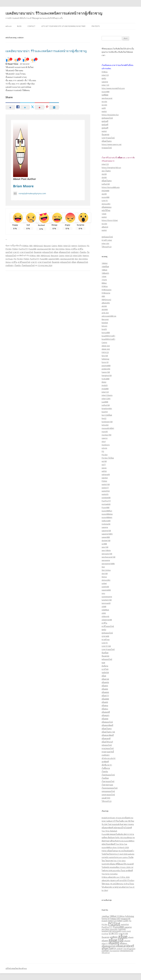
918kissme (106, 293)
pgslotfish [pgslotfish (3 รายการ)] (125, 924)
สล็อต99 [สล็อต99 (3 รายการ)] (105, 941)
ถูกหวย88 (105, 636)
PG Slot (8, 249)
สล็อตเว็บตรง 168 (108, 732)
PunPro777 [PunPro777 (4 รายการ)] (107, 927)
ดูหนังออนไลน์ (107, 118)
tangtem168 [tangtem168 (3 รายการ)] (107, 931)
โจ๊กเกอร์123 (107, 247)
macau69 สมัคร (108, 428)
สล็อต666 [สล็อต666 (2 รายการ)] (127, 941)
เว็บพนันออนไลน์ (28, 265)
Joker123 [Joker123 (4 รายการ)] (112, 921)
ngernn (74, 246)
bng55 (104, 329)
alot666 (105, 309)
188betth (105, 273)
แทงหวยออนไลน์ (108, 795)
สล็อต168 (105, 679)
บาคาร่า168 (106, 646)
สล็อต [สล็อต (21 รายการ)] (123, 936)
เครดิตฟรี (105, 762)
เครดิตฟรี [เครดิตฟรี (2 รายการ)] (119, 949)
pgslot (104, 111)
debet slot (106, 346)
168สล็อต (105, 267)
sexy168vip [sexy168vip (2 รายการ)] (106, 929)
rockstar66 (106, 524)
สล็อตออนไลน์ (64, 252)
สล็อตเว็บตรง (107, 141)
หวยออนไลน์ (107, 148)
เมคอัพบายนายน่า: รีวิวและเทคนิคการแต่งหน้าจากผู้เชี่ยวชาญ (54, 13)
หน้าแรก (9, 26)
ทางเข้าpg (106, 639)
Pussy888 (32, 249)
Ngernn (86, 256)
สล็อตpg (105, 706)
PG (88, 246)
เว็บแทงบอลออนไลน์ (110, 788)
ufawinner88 (107, 620)
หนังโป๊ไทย (106, 210)
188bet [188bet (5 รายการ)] (113, 916)
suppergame (107, 597)
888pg (104, 283)
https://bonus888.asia (111, 187)
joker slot (105, 243)
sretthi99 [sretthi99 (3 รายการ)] (122, 929)
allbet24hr (106, 303)
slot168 (105, 573)
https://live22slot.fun (110, 115)
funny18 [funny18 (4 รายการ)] (106, 918)
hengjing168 (107, 375)
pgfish (104, 471)
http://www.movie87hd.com (113, 88)
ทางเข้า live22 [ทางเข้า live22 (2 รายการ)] (126, 931)
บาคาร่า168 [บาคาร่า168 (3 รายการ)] (123, 934)
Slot (53, 249)
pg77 (104, 465)
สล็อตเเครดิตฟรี (108, 735)
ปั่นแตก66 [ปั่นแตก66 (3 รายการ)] (105, 937)
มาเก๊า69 (105, 669)
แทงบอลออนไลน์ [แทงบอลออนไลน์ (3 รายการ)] (127, 951)
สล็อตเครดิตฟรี (107, 725)
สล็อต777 (105, 696)
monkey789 (106, 435)
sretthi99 (105, 587)
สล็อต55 (105, 686)
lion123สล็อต (107, 415)
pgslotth (105, 494)
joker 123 (105, 85)
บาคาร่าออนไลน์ (27, 252)
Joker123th (77, 256)
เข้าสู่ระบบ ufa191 (109, 758)
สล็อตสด (105, 719)
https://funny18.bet (110, 220)
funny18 (105, 362)
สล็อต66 (105, 689)
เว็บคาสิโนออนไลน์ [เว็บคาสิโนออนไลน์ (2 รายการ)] (129, 949)
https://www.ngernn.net (112, 144)
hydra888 (105, 379)
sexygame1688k (108, 564)
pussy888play (107, 514)
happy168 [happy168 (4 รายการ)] (115, 918)
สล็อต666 (105, 692)
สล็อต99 (105, 702)
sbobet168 (106, 540)
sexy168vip (106, 550)
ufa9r (104, 613)
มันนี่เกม (105, 666)
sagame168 (106, 531)
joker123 (105, 75)
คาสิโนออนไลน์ (24, 262)
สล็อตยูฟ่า (105, 715)
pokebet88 (106, 498)
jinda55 (105, 385)
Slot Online (60, 249)
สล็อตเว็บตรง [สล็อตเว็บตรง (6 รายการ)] (109, 948)
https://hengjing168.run (111, 168)
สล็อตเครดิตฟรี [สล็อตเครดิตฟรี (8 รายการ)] (125, 946)
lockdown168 (107, 422)
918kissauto (107, 290)
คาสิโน (74, 249)
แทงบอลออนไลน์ (108, 791)
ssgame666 (106, 590)
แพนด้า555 (106, 798)
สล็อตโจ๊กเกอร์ (107, 742)
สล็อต (56, 252)
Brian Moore (23, 186)
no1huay (9, 259)
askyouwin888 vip (109, 316)
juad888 (105, 402)
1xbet (104, 214)
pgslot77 (105, 488)
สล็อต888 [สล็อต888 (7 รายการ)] (114, 943)
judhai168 (106, 184)
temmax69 (106, 603)
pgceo (104, 468)
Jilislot (60, 246)
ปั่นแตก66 (38, 252)
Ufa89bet (105, 610)
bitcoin (104, 326)
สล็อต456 (105, 682)
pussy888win (107, 517)
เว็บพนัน (83, 252)
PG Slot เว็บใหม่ (108, 458)
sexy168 (105, 547)
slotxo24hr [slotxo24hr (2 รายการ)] (114, 929)
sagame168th (54, 259)
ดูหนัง (104, 78)
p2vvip (104, 448)
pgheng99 (106, 474)
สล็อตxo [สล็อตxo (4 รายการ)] (123, 943)
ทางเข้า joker (107, 240)
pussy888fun (107, 511)
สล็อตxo (105, 709)
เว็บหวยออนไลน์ (108, 781)
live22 (104, 418)
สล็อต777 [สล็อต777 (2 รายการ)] (105, 944)
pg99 (104, 108)
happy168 (106, 372)
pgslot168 (106, 484)
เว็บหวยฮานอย (107, 785)
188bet (104, 270)
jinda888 (105, 389)
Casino (54, 246)
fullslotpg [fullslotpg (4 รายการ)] (130, 916)
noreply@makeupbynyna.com (30, 193)
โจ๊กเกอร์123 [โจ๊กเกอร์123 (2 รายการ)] (106, 953)
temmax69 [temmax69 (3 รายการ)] (116, 931)
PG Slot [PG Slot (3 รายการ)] (105, 924)
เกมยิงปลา (75, 252)
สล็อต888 (105, 699)
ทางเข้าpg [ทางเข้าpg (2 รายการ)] (105, 934)
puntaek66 (106, 504)
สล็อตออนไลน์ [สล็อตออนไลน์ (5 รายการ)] (109, 946)
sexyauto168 (107, 554)
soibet (104, 583)
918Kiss (25, 246)
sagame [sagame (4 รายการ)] (128, 927)
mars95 (105, 432)
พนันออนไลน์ (48, 252)
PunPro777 (23, 249)
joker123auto (107, 395)
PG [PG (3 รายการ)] (130, 921)
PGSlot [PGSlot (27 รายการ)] (114, 924)
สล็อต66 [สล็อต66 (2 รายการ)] (131, 937)
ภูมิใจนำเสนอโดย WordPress (16, 968)
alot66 (104, 306)
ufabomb (105, 616)
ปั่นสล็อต (105, 653)
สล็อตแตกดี (106, 739)
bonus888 (106, 333)
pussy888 (105, 92)
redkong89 (106, 521)
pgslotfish (106, 491)
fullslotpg (105, 359)
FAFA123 (105, 352)
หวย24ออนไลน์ (108, 748)
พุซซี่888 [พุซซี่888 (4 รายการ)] (114, 937)
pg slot (104, 101)
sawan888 (106, 537)
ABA (31, 246)
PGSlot (15, 249)
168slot (105, 263)
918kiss (105, 72)
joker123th (106, 399)
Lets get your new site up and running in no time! (63, 26)
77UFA (104, 280)
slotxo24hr (106, 204)
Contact (31, 26)
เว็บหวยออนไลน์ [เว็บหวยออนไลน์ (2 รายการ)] (114, 951)
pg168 (104, 461)
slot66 (104, 177)
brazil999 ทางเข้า (108, 336)
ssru (103, 593)
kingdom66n (107, 408)
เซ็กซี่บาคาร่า (107, 765)
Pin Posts (96, 26)
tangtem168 (107, 600)
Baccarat (47, 246)
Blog (19, 26)
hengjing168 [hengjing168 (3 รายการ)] (125, 919)
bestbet (105, 323)
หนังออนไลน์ (107, 745)
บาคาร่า (16, 252)
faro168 (105, 356)
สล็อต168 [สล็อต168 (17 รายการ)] (116, 940)
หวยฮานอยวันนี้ (108, 752)
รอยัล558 (105, 672)
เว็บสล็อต (105, 778)
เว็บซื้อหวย (106, 768)
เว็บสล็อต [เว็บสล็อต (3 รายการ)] (105, 951)
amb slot (105, 313)
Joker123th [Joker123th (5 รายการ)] (123, 921)
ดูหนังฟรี (105, 121)
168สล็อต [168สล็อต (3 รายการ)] (105, 916)
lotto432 (105, 425)
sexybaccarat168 (44, 249)
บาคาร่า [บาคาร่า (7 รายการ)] (113, 933)
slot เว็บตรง (106, 171)
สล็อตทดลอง (107, 207)
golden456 (106, 369)
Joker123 (67, 246)
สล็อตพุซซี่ (106, 712)
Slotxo (68, 249)
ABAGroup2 (38, 246)
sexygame (106, 560)
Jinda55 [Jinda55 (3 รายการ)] (105, 921)
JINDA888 (105, 191)
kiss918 (105, 412)
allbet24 (105, 227)
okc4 (104, 441)
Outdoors (82, 246)
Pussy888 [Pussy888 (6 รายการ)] (118, 927)
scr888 (104, 544)
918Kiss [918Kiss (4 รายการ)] (121, 916)
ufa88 (104, 606)
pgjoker (105, 478)
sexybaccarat (107, 98)
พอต (103, 663)
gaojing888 (106, 366)
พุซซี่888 (105, 95)
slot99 (104, 174)
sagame (105, 82)
